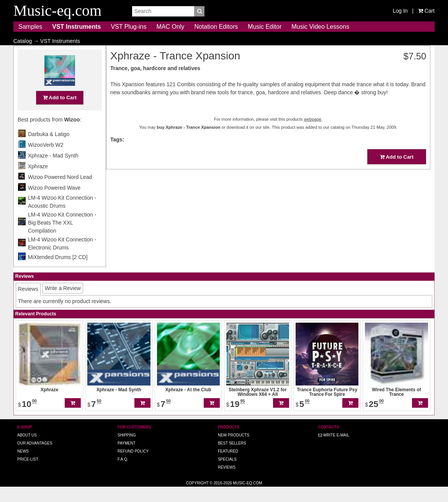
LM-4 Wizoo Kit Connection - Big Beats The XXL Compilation (62, 238)
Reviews (227, 482)
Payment (127, 458)
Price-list (28, 474)
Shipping (127, 450)
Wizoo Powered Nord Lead (60, 192)
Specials (227, 474)
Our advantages (35, 458)
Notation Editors (216, 27)
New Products (234, 450)
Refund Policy (133, 466)
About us (27, 450)
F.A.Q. (123, 474)
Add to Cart (60, 112)
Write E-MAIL (334, 450)
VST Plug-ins (128, 27)
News (23, 466)
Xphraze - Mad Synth (53, 171)
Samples (30, 27)
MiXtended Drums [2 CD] (58, 272)
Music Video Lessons (320, 27)
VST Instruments (76, 27)
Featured (228, 466)
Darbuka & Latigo (49, 149)
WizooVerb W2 (46, 160)
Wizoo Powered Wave (54, 203)
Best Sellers (232, 458)
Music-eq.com (247, 498)
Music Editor (265, 27)
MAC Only (170, 27)
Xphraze (38, 181)
